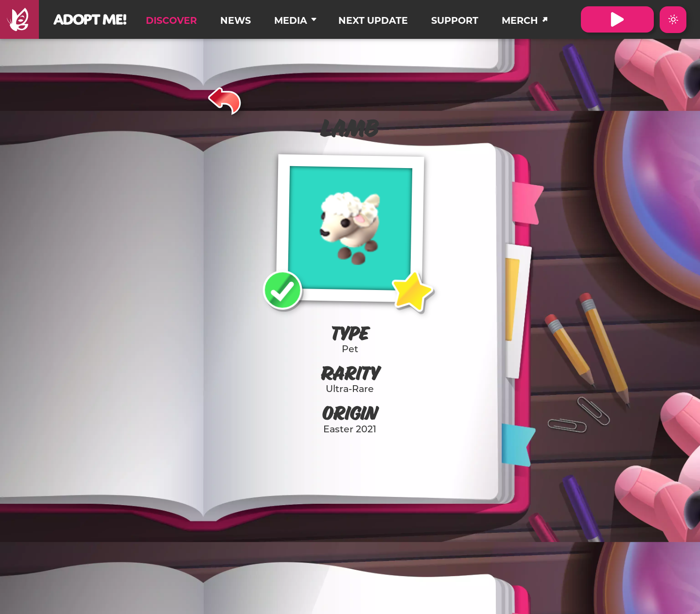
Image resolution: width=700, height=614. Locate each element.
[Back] (225, 100)
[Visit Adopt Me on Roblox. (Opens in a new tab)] (617, 19)
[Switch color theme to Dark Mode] (673, 20)
